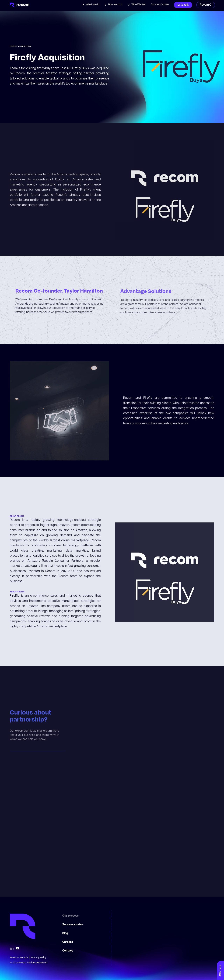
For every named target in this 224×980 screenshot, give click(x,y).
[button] (91, 5)
